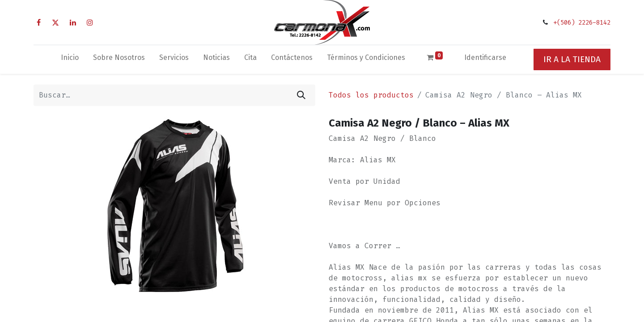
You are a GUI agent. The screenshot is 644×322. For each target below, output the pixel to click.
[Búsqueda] (301, 95)
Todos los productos (371, 95)
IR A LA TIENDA (572, 59)
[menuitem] (70, 59)
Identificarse (485, 57)
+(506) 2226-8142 (582, 23)
